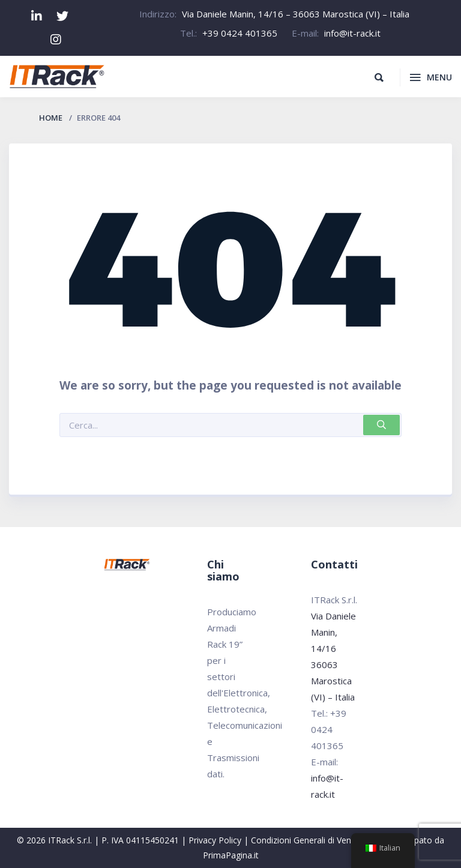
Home (51, 118)
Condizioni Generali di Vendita (308, 840)
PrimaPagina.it (231, 855)
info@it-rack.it (352, 33)
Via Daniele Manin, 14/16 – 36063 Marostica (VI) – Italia (296, 14)
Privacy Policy (215, 840)
